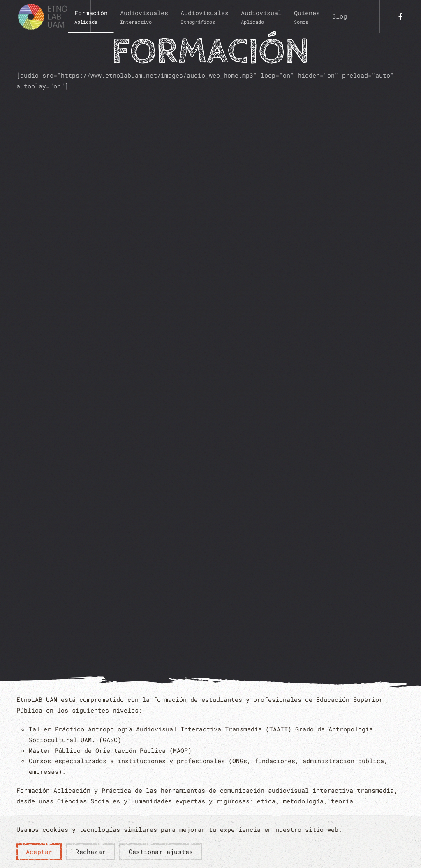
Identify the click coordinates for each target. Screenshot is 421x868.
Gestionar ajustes (161, 852)
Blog (340, 16)
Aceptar (39, 852)
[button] (91, 16)
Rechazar (90, 852)
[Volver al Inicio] (45, 16)
